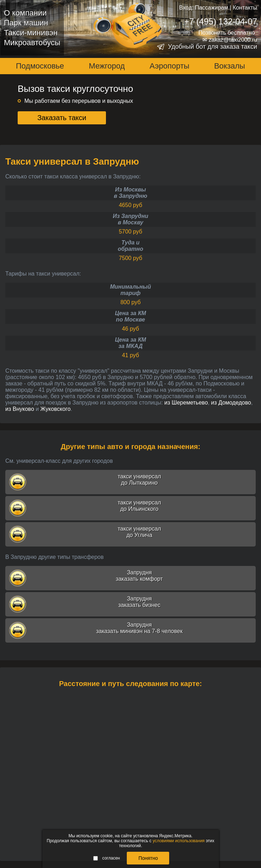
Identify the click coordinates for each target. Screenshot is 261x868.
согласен (107, 858)
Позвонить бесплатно (227, 33)
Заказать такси (62, 118)
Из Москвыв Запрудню (130, 193)
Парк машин (26, 23)
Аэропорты (169, 66)
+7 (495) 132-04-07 (221, 21)
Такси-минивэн (31, 33)
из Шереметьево (186, 403)
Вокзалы (230, 66)
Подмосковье (40, 66)
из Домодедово (231, 403)
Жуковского (55, 409)
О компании (25, 13)
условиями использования (179, 841)
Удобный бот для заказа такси (212, 47)
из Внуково (20, 409)
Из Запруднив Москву (130, 219)
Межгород (107, 66)
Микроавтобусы (32, 43)
